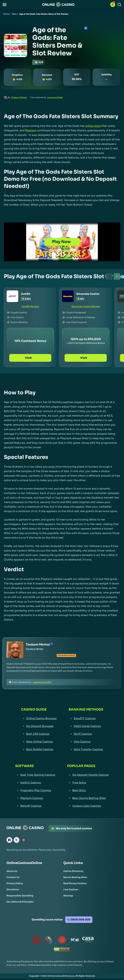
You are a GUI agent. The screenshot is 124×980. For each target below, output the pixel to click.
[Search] (119, 5)
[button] (5, 5)
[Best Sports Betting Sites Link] (88, 798)
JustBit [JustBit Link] (26, 294)
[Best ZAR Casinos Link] (39, 734)
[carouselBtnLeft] (109, 276)
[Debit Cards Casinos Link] (86, 726)
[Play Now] (62, 242)
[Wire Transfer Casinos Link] (86, 749)
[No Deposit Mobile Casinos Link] (88, 775)
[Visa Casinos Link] (86, 742)
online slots (93, 126)
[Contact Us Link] (13, 877)
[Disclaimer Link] (13, 889)
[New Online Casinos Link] (39, 742)
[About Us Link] (12, 871)
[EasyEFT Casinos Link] (86, 718)
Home (6, 14)
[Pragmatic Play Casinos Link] (35, 790)
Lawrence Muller (55, 97)
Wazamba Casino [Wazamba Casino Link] (88, 294)
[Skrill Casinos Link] (86, 734)
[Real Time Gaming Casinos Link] (35, 775)
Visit (30, 358)
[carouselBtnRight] (117, 276)
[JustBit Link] (12, 296)
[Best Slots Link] (88, 790)
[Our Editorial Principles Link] (20, 902)
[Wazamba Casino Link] (68, 296)
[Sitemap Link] (68, 896)
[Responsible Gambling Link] (20, 896)
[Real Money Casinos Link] (75, 883)
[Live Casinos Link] (71, 889)
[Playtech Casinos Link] (35, 798)
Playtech (31, 130)
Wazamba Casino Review (86, 306)
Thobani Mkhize (19, 97)
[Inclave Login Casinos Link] (88, 806)
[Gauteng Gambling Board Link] (62, 940)
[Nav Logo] (58, 5)
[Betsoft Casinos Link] (35, 806)
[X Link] (16, 840)
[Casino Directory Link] (73, 871)
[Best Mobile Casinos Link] (39, 749)
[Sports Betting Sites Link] (75, 877)
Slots (14, 14)
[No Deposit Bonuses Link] (39, 726)
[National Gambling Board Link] (75, 940)
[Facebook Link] (9, 840)
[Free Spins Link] (88, 783)
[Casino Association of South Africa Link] (88, 940)
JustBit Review (30, 306)
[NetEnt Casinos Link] (35, 783)
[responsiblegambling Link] (49, 940)
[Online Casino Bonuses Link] (39, 718)
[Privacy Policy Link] (15, 883)
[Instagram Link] (24, 840)
